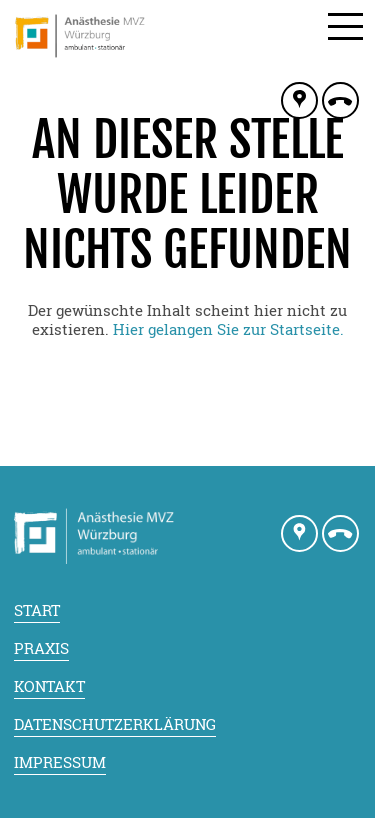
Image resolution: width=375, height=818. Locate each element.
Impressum (60, 762)
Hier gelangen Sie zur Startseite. (228, 329)
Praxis (41, 648)
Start (37, 610)
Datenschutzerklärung (115, 724)
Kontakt (49, 686)
